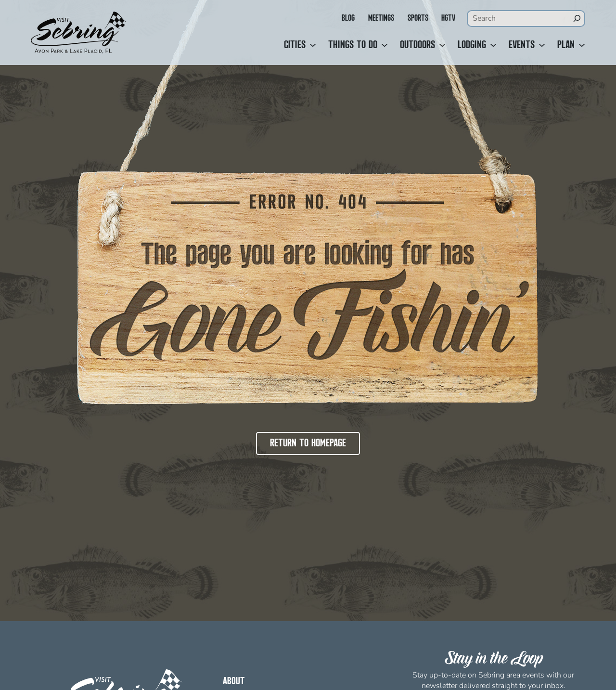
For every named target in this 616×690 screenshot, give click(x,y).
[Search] (577, 18)
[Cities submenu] (313, 45)
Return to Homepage (308, 443)
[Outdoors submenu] (442, 45)
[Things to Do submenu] (385, 45)
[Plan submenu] (582, 45)
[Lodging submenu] (493, 45)
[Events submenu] (542, 45)
